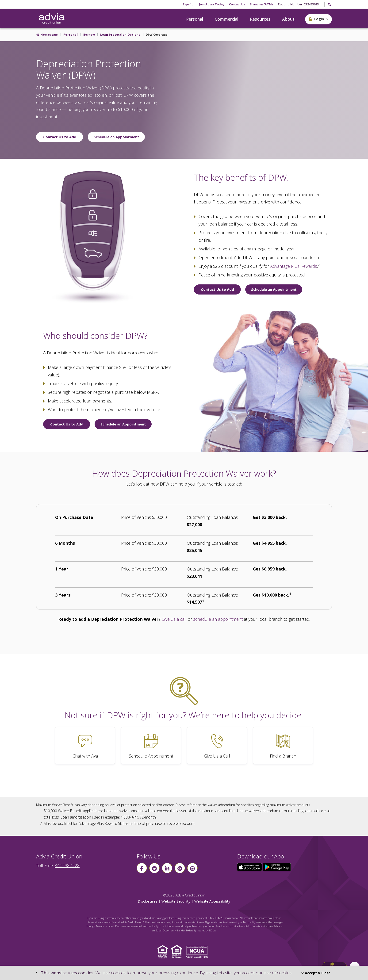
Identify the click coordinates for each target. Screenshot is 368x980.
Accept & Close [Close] (316, 973)
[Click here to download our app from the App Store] (250, 867)
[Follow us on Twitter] (154, 868)
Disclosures (148, 901)
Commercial (226, 19)
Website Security (176, 901)
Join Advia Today (212, 4)
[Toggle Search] (329, 5)
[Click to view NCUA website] (198, 951)
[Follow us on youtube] (180, 868)
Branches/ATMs (261, 4)
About (288, 19)
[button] (318, 19)
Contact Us (237, 4)
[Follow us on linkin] (167, 868)
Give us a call (174, 619)
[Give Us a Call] (217, 745)
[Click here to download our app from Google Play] (277, 867)
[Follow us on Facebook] (142, 868)
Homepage (49, 35)
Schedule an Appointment (116, 137)
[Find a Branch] (283, 745)
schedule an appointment (218, 619)
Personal (195, 19)
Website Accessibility (212, 901)
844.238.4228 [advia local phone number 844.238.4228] (67, 865)
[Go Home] (52, 19)
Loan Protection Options (120, 35)
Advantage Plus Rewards (294, 266)
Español (189, 4)
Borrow (89, 35)
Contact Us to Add (60, 137)
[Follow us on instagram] (192, 868)
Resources (260, 19)
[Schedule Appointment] (151, 745)
